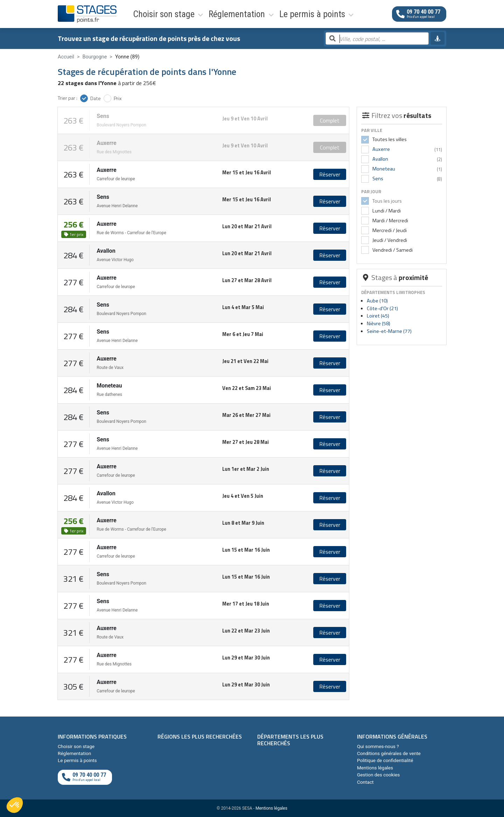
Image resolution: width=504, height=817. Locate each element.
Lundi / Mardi (386, 211)
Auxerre (381, 149)
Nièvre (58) (379, 323)
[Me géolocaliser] (437, 39)
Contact (365, 782)
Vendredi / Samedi (392, 250)
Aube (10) (377, 301)
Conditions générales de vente (389, 753)
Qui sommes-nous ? (378, 746)
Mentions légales (375, 768)
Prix (118, 98)
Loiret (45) (378, 316)
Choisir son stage (148, 14)
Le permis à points (254, 14)
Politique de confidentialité (385, 760)
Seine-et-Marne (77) (389, 331)
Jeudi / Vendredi (389, 240)
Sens (378, 179)
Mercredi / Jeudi (389, 230)
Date (96, 98)
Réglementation (200, 14)
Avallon (380, 159)
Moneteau (384, 169)
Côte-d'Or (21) (382, 308)
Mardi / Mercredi (390, 221)
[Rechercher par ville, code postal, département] (377, 39)
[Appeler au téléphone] (419, 14)
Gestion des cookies (378, 775)
